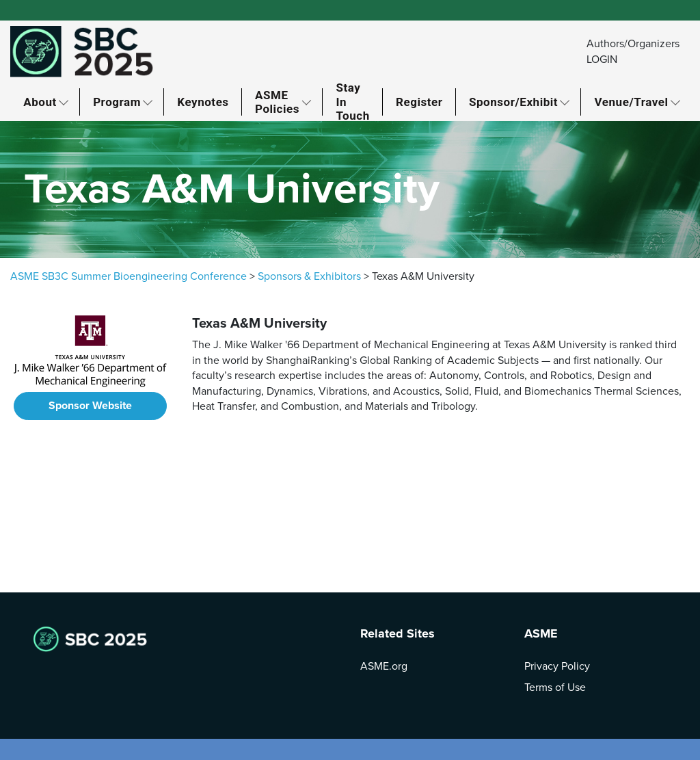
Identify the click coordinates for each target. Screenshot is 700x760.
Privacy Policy (557, 666)
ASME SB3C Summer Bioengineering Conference (129, 276)
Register (419, 102)
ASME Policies (277, 102)
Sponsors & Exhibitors (309, 276)
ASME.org (384, 666)
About (40, 102)
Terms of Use (555, 687)
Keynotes (203, 102)
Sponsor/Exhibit (513, 102)
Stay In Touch (352, 102)
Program (117, 102)
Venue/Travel (632, 102)
